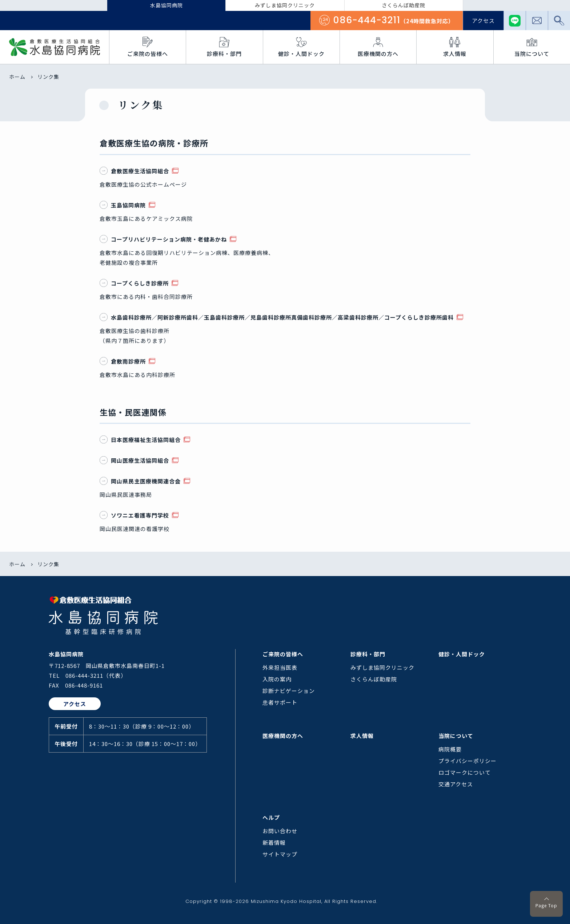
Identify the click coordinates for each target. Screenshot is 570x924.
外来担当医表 (280, 667)
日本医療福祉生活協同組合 (141, 440)
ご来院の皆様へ (283, 654)
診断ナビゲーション (289, 691)
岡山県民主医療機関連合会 (141, 481)
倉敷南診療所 (123, 361)
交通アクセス (456, 784)
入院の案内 (277, 679)
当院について (456, 736)
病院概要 (450, 749)
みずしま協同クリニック (382, 667)
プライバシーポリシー (467, 761)
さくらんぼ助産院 (374, 679)
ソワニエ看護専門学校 (135, 515)
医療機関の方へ (283, 736)
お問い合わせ (280, 831)
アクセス (483, 21)
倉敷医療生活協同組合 (135, 171)
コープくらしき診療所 (135, 283)
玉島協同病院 (123, 205)
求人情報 (362, 736)
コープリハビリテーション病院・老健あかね (164, 239)
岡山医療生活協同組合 (135, 460)
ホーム (17, 77)
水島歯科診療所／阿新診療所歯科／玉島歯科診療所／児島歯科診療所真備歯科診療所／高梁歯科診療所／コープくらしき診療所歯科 (277, 317)
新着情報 (274, 842)
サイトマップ (280, 854)
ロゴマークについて (465, 772)
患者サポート (280, 702)
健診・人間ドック (462, 654)
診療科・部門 (368, 654)
